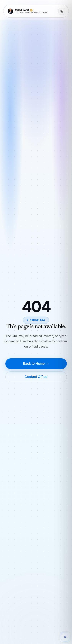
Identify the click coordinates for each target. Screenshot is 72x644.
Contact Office (36, 377)
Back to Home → (36, 364)
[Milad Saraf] (31, 11)
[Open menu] (62, 11)
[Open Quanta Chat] (65, 637)
